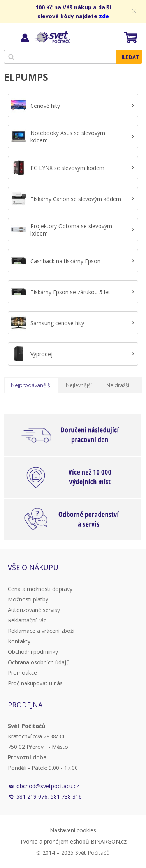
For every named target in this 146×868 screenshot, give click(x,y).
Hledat (129, 57)
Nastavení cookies (73, 830)
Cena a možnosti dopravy (40, 589)
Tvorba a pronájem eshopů (55, 841)
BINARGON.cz (109, 841)
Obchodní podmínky (33, 652)
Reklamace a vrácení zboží (41, 631)
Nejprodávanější (31, 385)
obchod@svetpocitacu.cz (48, 786)
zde (104, 16)
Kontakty (19, 641)
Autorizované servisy (34, 610)
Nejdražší (118, 385)
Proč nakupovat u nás (35, 683)
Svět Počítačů (52, 37)
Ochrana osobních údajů (39, 662)
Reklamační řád (27, 620)
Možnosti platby (28, 599)
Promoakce (22, 673)
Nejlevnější (79, 385)
